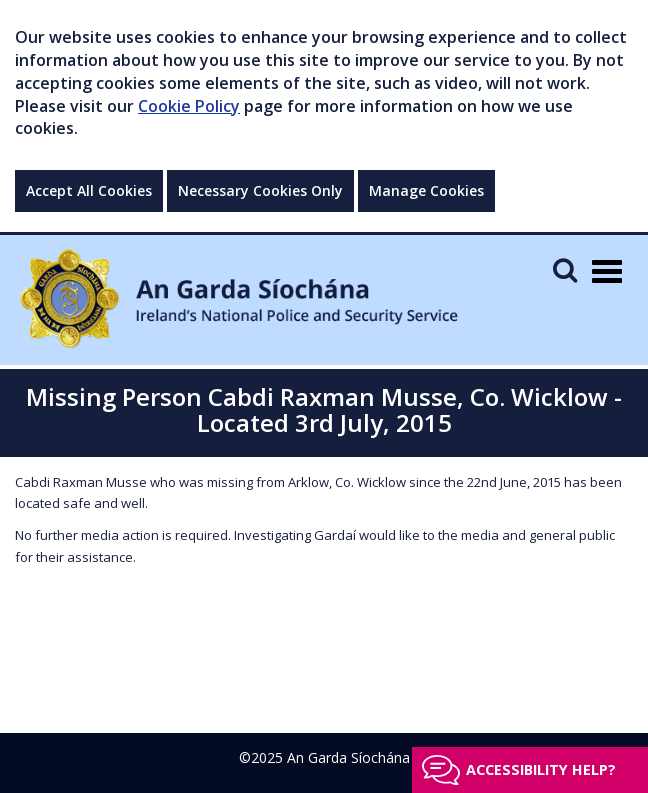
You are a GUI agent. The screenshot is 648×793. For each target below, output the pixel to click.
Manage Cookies (426, 190)
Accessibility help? (541, 769)
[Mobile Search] (565, 269)
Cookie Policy (189, 106)
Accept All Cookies (89, 190)
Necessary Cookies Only (260, 190)
